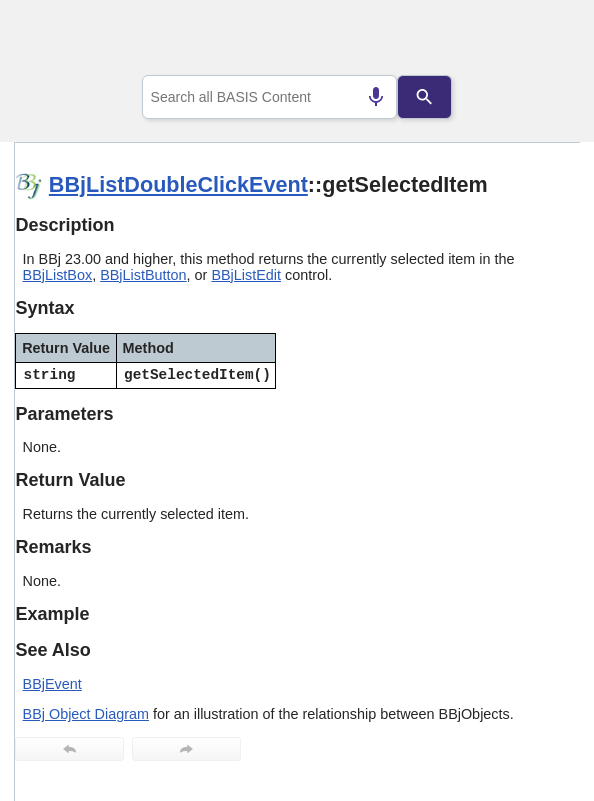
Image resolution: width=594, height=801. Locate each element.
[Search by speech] (376, 97)
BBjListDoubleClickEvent (178, 184)
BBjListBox (58, 275)
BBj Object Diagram (86, 714)
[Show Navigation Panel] (539, 41)
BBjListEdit (246, 275)
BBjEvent (52, 684)
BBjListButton (143, 275)
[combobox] (270, 97)
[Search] (425, 97)
